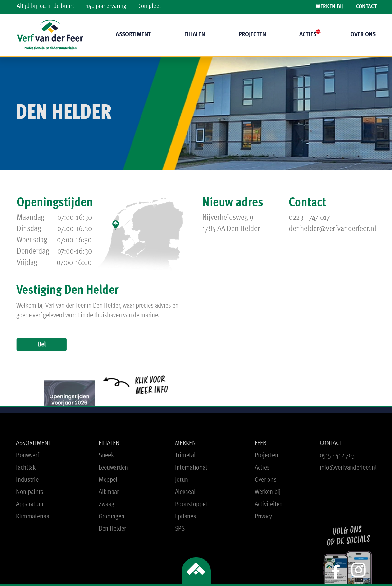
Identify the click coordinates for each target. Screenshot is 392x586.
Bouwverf (27, 456)
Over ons (266, 480)
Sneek (106, 456)
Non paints (30, 492)
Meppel (108, 480)
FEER (260, 443)
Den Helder (112, 529)
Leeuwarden (113, 468)
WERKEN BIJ (329, 7)
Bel (41, 344)
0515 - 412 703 (337, 456)
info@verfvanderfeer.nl (348, 468)
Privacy (263, 517)
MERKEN (185, 443)
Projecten (266, 456)
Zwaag (106, 504)
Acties (262, 468)
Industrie (27, 480)
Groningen (112, 517)
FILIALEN (109, 443)
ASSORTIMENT (34, 443)
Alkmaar (109, 492)
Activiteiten (269, 504)
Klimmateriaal (33, 517)
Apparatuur (30, 504)
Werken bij (268, 492)
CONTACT (366, 7)
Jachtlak (26, 468)
